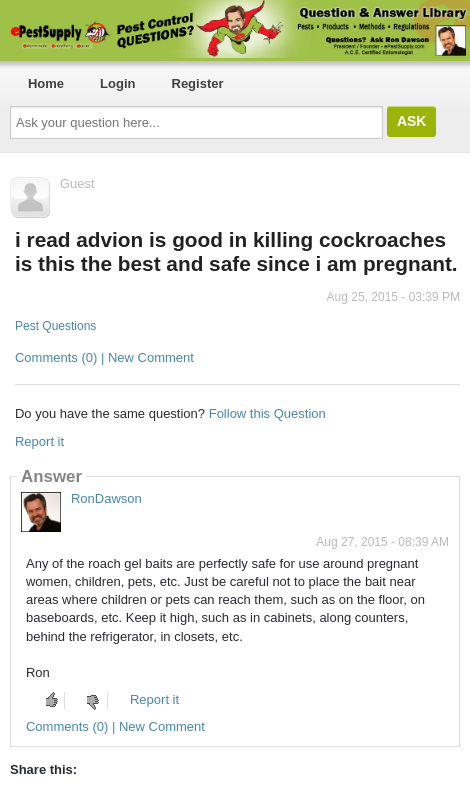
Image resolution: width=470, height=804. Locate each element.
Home (46, 83)
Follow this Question (267, 413)
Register (198, 83)
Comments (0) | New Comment (104, 357)
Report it (39, 441)
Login (117, 83)
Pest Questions (55, 326)
